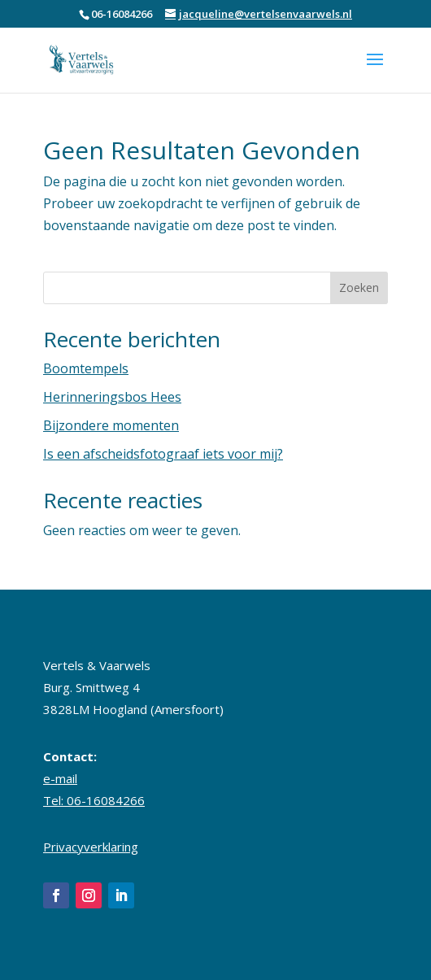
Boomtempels (86, 368)
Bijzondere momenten (111, 425)
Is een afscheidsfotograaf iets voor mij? (163, 454)
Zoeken (359, 287)
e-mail (60, 778)
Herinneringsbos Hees (112, 397)
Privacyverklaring (91, 847)
